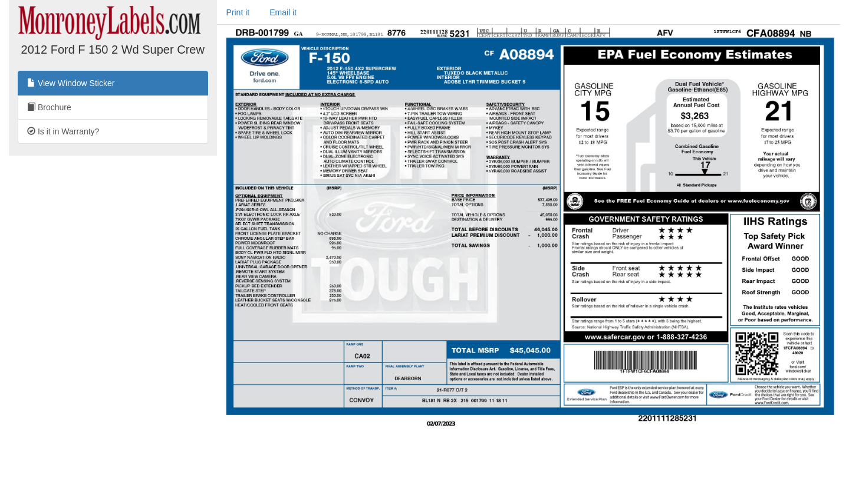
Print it (238, 12)
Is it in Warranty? (63, 131)
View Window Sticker (71, 83)
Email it (283, 12)
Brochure (49, 107)
